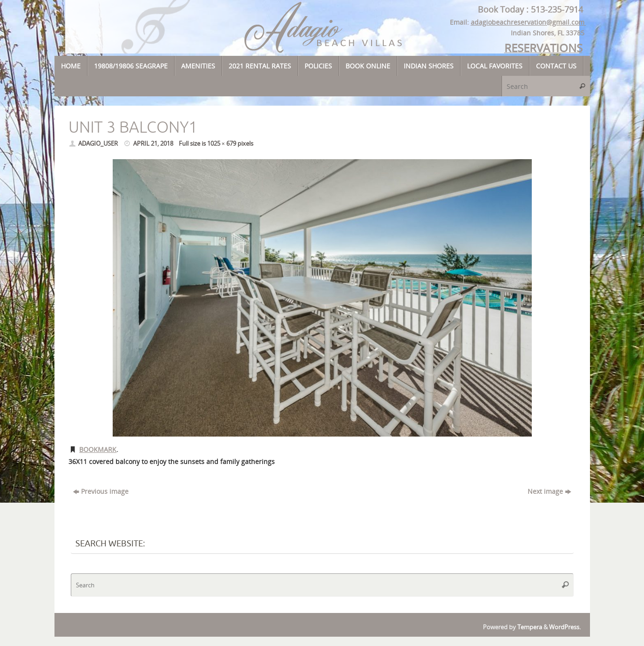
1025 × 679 (222, 144)
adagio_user (98, 144)
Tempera (530, 627)
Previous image (101, 491)
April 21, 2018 (153, 144)
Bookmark (98, 449)
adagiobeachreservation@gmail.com (529, 22)
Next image (549, 491)
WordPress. (565, 627)
